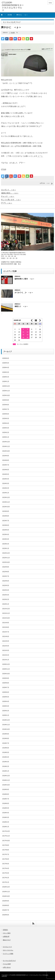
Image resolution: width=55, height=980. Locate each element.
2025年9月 (6, 400)
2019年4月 (6, 757)
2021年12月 (6, 609)
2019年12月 (6, 720)
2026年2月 (6, 377)
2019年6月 (6, 748)
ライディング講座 (8, 954)
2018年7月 (6, 799)
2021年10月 (6, 618)
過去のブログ (7, 940)
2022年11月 (6, 558)
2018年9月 (6, 789)
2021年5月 (6, 641)
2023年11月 (6, 502)
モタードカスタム (8, 950)
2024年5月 (6, 474)
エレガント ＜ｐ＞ (8, 190)
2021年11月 (6, 613)
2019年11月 (6, 725)
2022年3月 (6, 595)
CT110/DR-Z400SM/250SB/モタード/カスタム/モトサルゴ (26, 975)
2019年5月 (6, 752)
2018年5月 (6, 808)
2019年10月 (6, 729)
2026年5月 (6, 363)
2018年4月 (6, 813)
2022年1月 (6, 604)
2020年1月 (6, 715)
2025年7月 (6, 409)
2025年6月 (6, 414)
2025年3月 (6, 428)
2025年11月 (6, 391)
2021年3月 (6, 650)
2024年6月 (6, 470)
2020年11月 (6, 669)
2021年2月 (6, 655)
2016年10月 (6, 896)
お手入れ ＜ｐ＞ (45, 183)
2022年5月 (6, 585)
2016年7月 (6, 910)
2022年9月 (6, 567)
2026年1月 (6, 381)
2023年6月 (6, 525)
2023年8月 (6, 516)
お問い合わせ (7, 967)
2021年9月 (6, 623)
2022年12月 (6, 553)
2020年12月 (6, 664)
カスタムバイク (7, 947)
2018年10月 (6, 785)
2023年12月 (6, 497)
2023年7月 (6, 521)
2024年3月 (6, 483)
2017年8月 (6, 850)
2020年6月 (6, 692)
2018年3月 (6, 817)
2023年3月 (6, 539)
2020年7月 (6, 687)
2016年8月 (6, 905)
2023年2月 (6, 544)
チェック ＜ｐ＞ (8, 196)
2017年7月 (6, 854)
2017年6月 (6, 859)
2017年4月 (6, 868)
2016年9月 (6, 901)
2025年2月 (6, 432)
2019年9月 (6, 734)
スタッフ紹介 (7, 933)
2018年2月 (6, 822)
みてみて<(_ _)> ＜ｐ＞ (24, 293)
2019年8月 (6, 738)
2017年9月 (6, 845)
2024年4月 (6, 479)
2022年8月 (6, 572)
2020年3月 (6, 706)
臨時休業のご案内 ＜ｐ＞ (24, 279)
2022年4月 (6, 590)
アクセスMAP (7, 964)
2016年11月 (6, 892)
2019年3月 (6, 762)
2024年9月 (6, 456)
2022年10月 (6, 562)
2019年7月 (6, 743)
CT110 (4, 169)
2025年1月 (6, 437)
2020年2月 (6, 711)
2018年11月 (6, 780)
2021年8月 (6, 627)
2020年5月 (6, 697)
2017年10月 (6, 841)
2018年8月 (6, 794)
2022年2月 (6, 599)
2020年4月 (6, 701)
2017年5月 (6, 864)
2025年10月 (6, 395)
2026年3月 (6, 372)
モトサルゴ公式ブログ (9, 961)
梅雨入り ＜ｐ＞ (21, 306)
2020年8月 (6, 683)
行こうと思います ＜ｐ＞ (11, 200)
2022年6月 (6, 581)
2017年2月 (6, 878)
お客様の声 (6, 936)
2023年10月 (6, 507)
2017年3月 (6, 873)
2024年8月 (6, 460)
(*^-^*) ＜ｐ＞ (7, 203)
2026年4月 (6, 368)
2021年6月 (6, 636)
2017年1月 (6, 882)
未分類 (10, 15)
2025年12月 (6, 386)
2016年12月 (6, 887)
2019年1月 (6, 771)
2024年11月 (6, 446)
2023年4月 (6, 534)
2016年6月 (6, 915)
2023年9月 (6, 511)
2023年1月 (6, 548)
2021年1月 (6, 660)
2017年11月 (6, 836)
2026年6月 (6, 358)
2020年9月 (6, 678)
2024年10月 (6, 451)
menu (50, 3)
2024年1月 (6, 493)
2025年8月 (6, 405)
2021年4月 (6, 646)
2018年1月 (6, 827)
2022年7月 (6, 576)
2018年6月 (6, 803)
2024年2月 (6, 488)
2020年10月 (6, 674)
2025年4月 (6, 423)
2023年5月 (6, 530)
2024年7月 (6, 465)
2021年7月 (6, 632)
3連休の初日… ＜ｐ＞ (10, 193)
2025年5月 (6, 419)
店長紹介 (5, 930)
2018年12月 (6, 776)
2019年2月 (6, 766)
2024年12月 (6, 442)
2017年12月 (6, 831)
